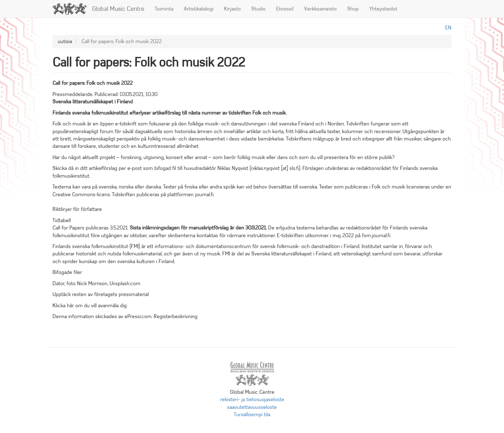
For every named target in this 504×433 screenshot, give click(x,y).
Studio (258, 9)
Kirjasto (232, 9)
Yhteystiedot (383, 9)
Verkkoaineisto (320, 9)
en (448, 28)
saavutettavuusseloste (252, 407)
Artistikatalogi (199, 9)
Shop (353, 9)
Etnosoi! (285, 9)
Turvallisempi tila (252, 414)
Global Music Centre (118, 9)
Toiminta (164, 9)
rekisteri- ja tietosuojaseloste (252, 399)
